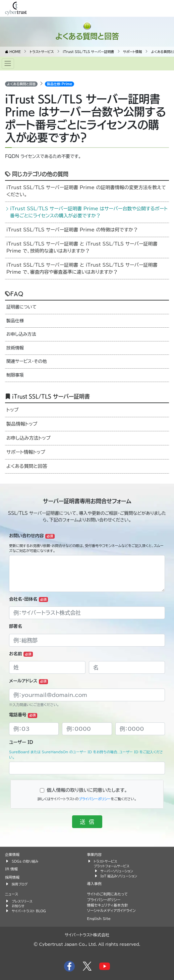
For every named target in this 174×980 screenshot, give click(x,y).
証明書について (21, 307)
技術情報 (15, 348)
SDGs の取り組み (25, 861)
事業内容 (94, 854)
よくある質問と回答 (87, 36)
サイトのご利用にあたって (108, 894)
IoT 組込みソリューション (119, 876)
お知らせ (18, 906)
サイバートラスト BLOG (29, 911)
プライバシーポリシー (95, 799)
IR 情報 (11, 869)
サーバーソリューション (117, 871)
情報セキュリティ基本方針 (108, 905)
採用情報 (12, 877)
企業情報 (12, 854)
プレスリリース (22, 901)
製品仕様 (15, 321)
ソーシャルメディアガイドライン (111, 910)
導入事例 (94, 884)
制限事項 (15, 375)
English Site (99, 918)
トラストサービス (106, 861)
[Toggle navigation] (8, 64)
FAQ (14, 293)
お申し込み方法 (21, 334)
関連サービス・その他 (26, 361)
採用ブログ (20, 884)
